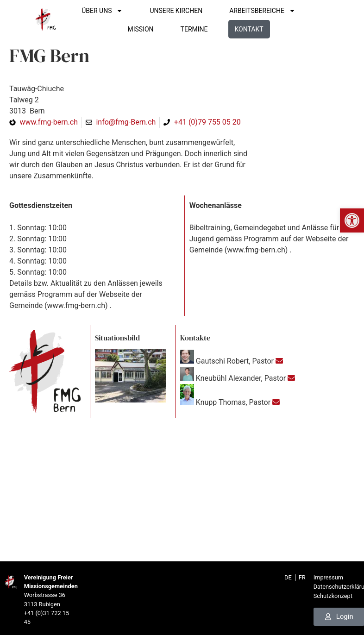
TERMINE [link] (205, 29)
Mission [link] (152, 29)
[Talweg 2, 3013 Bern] (182, 492)
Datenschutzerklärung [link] (338, 587)
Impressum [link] (328, 577)
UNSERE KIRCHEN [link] (188, 11)
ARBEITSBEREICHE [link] (274, 11)
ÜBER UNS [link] (114, 11)
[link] (352, 220)
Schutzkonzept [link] (333, 596)
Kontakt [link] (260, 29)
